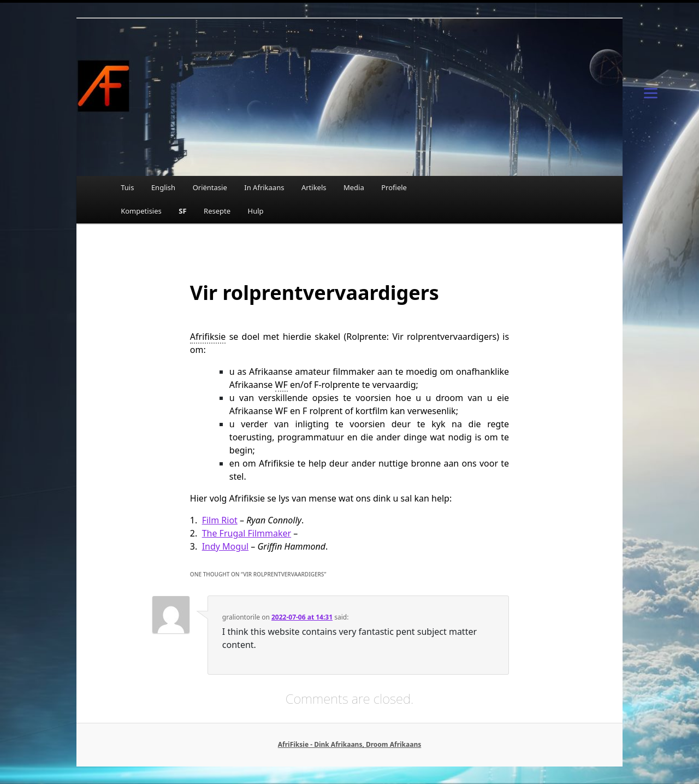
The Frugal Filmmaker (247, 533)
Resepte (217, 211)
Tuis (127, 187)
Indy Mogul (226, 546)
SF (182, 211)
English (163, 187)
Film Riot (220, 520)
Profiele (394, 187)
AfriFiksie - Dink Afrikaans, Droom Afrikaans (349, 744)
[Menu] (650, 92)
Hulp (256, 211)
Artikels (314, 187)
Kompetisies (141, 211)
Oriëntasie (210, 187)
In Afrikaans (264, 187)
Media (354, 187)
